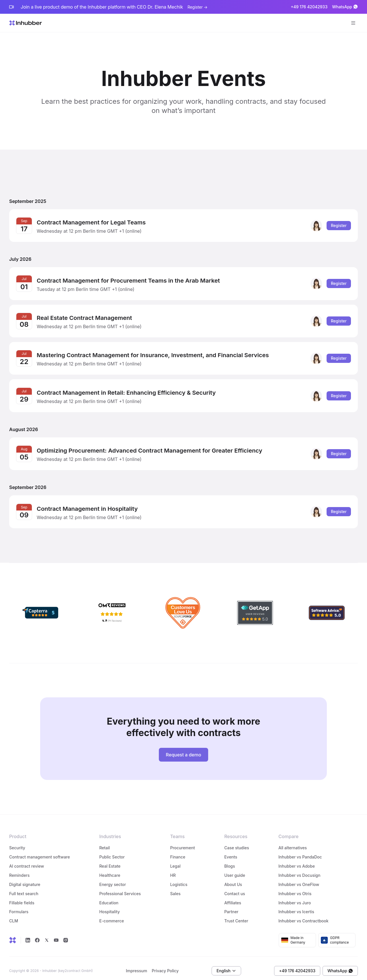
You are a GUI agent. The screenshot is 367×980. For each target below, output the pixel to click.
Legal (175, 861)
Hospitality (110, 907)
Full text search (24, 888)
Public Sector (112, 852)
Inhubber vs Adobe (297, 861)
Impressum (136, 966)
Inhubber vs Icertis (296, 907)
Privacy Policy (165, 966)
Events (231, 852)
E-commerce (112, 916)
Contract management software (40, 852)
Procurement (182, 843)
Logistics (179, 879)
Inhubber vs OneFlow (299, 879)
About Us (233, 879)
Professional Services (120, 888)
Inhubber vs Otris (295, 888)
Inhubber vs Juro (295, 898)
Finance (178, 852)
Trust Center (236, 916)
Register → (198, 7)
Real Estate (110, 861)
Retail (105, 843)
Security (17, 843)
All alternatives (293, 843)
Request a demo (183, 750)
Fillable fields (22, 898)
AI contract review (27, 861)
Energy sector (113, 879)
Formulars (19, 907)
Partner (231, 907)
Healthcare (110, 870)
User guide (235, 870)
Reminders (19, 870)
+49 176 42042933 (309, 7)
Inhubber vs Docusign (299, 870)
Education (109, 898)
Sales (175, 888)
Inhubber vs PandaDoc (300, 852)
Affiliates (233, 898)
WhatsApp (345, 7)
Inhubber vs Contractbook (303, 916)
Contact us (235, 888)
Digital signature (25, 879)
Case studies (237, 843)
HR (173, 870)
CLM (14, 916)
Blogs (230, 861)
